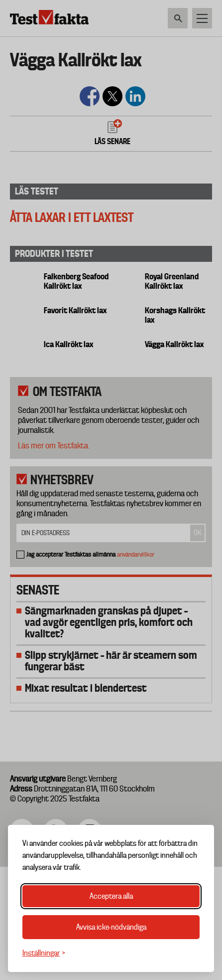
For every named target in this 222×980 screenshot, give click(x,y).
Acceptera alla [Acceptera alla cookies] (111, 896)
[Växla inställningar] (44, 953)
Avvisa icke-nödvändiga (111, 927)
